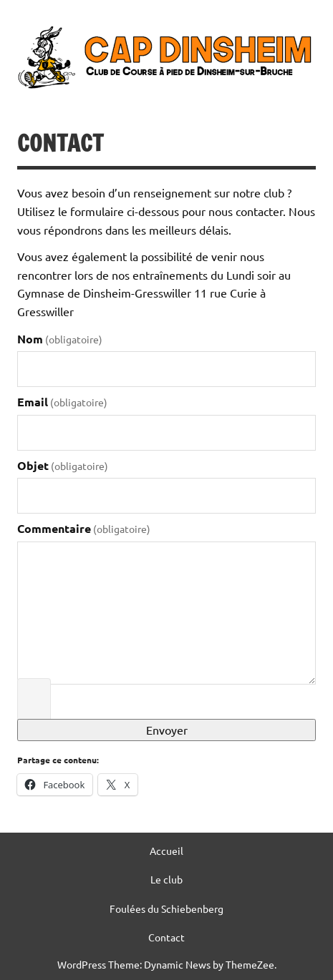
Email (62, 402)
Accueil (166, 851)
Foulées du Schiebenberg (166, 908)
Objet (63, 465)
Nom (60, 339)
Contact (166, 937)
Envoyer (167, 730)
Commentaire (84, 528)
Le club (166, 879)
